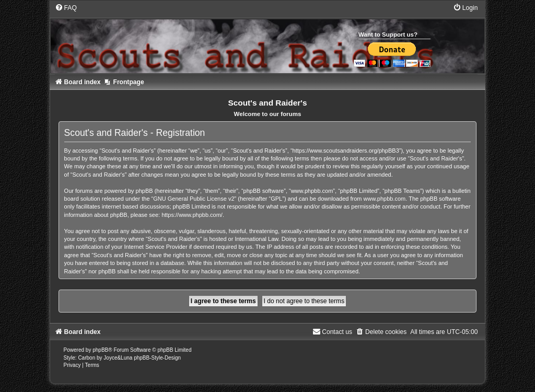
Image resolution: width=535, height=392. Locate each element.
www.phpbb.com (385, 199)
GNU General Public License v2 (194, 199)
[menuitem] (66, 8)
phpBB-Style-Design (157, 358)
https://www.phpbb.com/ (192, 215)
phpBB (100, 350)
